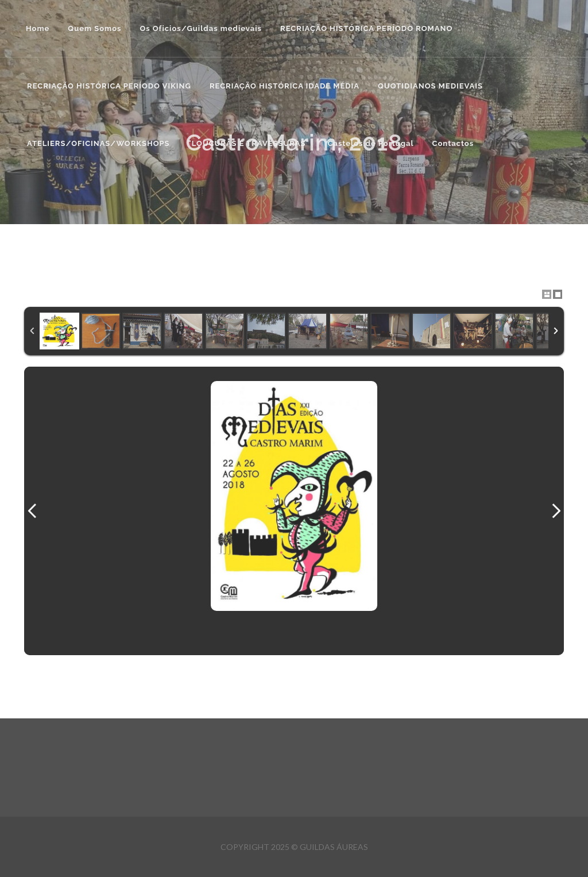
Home (38, 28)
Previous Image (32, 511)
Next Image (556, 511)
